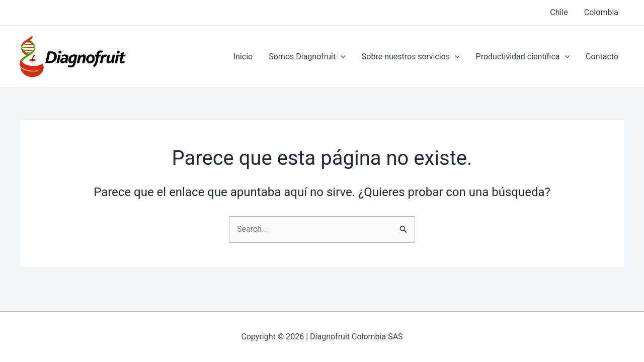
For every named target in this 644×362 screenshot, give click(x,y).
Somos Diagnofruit (307, 57)
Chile (559, 12)
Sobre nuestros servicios (411, 57)
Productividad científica (523, 57)
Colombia (601, 12)
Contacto (602, 57)
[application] (341, 57)
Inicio (243, 57)
